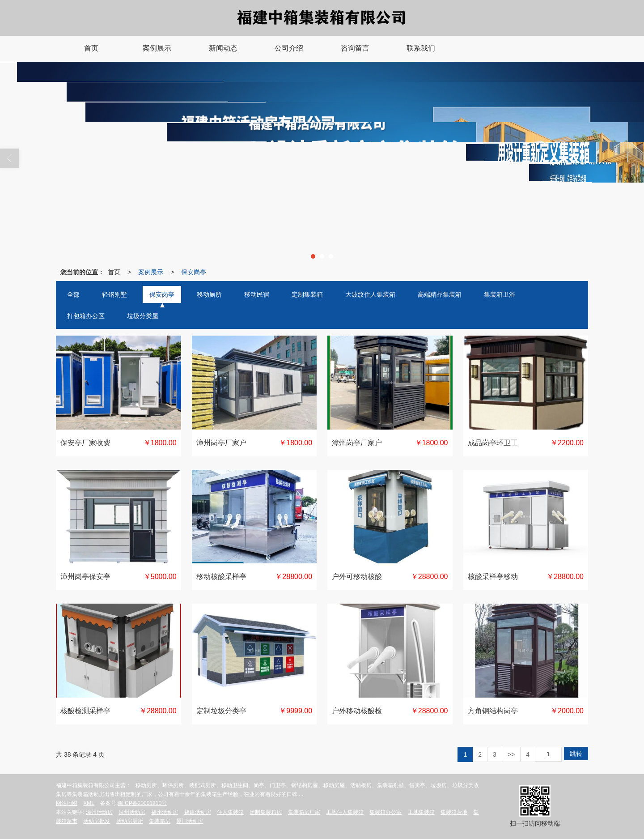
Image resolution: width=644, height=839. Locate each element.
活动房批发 (97, 821)
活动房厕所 (130, 821)
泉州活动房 (132, 812)
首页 (114, 272)
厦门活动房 (190, 821)
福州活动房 (165, 812)
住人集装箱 (230, 812)
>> (511, 754)
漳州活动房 (99, 812)
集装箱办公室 (386, 812)
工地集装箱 (421, 812)
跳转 (576, 754)
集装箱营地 (454, 812)
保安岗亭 (194, 272)
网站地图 (67, 803)
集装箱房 (160, 821)
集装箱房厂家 (304, 812)
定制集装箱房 (266, 812)
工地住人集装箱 (345, 812)
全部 (73, 294)
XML (89, 803)
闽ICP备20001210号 (142, 803)
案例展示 (151, 272)
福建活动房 (198, 812)
